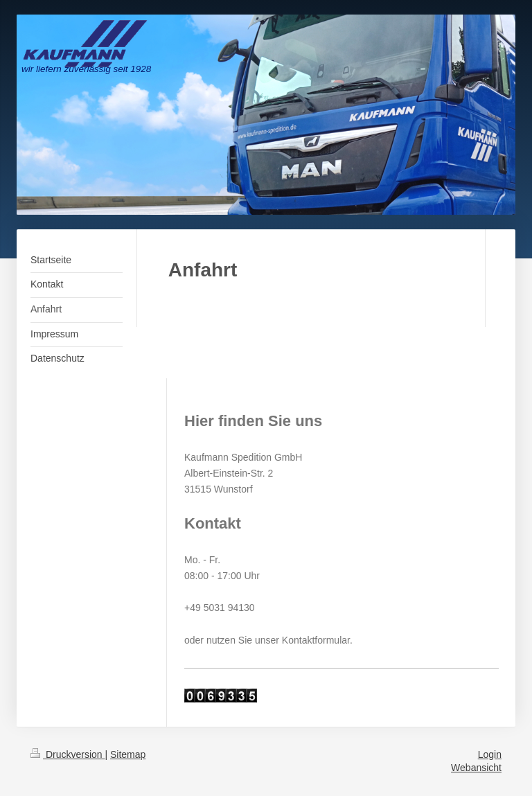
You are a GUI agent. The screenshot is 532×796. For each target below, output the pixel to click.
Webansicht (476, 768)
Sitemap (128, 754)
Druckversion (68, 754)
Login (490, 754)
